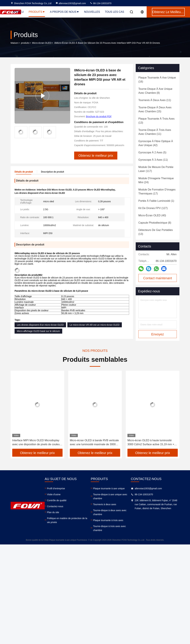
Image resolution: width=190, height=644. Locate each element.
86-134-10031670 (101, 3)
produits (25, 43)
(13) (156, 121)
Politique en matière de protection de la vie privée (67, 520)
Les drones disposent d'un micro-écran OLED (40, 325)
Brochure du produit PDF (99, 116)
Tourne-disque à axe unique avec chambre (110, 496)
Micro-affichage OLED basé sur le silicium (38, 331)
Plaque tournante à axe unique (109, 488)
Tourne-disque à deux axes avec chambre (110, 512)
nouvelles (92, 12)
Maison (14, 43)
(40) (152, 215)
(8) (155, 91)
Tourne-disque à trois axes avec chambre (109, 528)
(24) (156, 180)
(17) (157, 192)
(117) (156, 169)
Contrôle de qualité (57, 500)
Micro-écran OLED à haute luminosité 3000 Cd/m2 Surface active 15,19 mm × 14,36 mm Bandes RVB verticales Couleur (152, 443)
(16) (157, 80)
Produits (37, 12)
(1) (156, 201)
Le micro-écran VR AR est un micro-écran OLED (95, 325)
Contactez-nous (55, 506)
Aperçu (18, 12)
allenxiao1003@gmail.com (71, 3)
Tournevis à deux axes (105, 504)
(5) (152, 152)
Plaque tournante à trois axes (108, 520)
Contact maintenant (157, 278)
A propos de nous (65, 12)
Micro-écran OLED (42, 43)
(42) (156, 143)
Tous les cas (115, 12)
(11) (155, 100)
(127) (153, 208)
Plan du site (53, 512)
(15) (155, 109)
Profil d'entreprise (56, 488)
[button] (20, 411)
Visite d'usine (54, 494)
